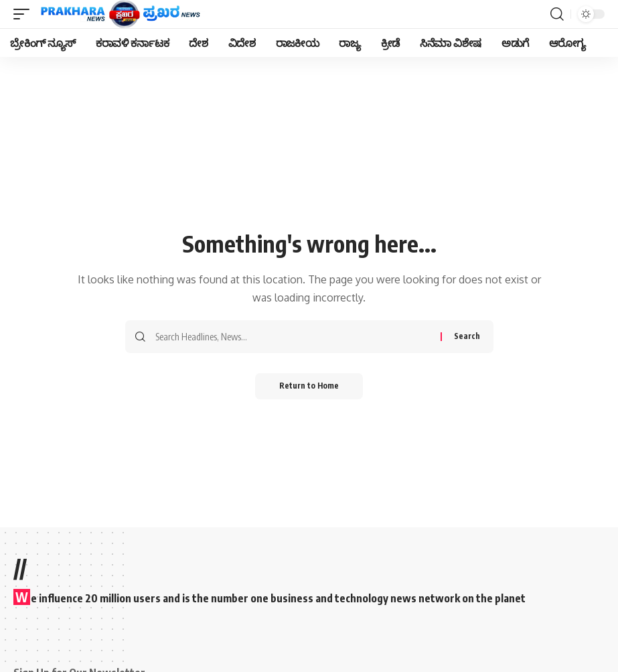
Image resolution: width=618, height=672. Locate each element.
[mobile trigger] (25, 14)
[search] (557, 14)
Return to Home (309, 386)
